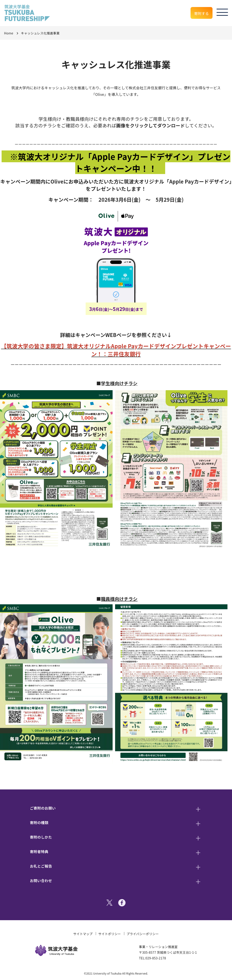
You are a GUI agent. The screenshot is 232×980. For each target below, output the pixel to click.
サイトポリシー (110, 934)
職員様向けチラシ (119, 599)
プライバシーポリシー (143, 934)
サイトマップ (83, 934)
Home (9, 33)
